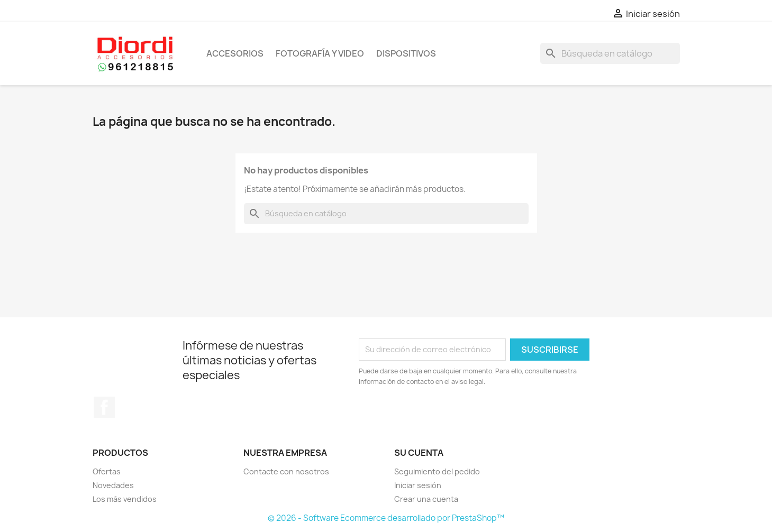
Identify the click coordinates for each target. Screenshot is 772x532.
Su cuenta (419, 453)
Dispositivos (406, 53)
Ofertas (107, 471)
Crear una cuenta (426, 499)
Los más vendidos (125, 499)
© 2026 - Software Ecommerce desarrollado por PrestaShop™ (386, 518)
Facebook (104, 407)
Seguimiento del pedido (437, 471)
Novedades (113, 485)
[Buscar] (610, 53)
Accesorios (235, 53)
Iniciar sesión (418, 485)
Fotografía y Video (320, 53)
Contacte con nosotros (286, 471)
